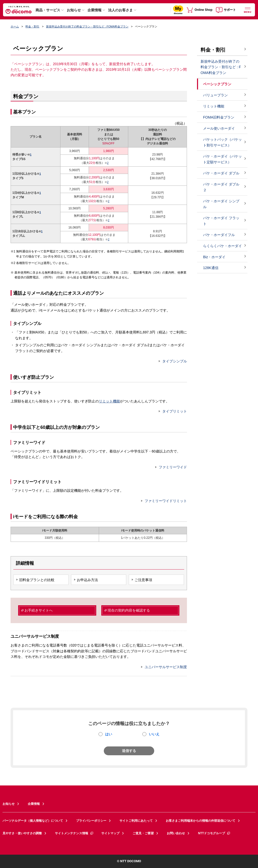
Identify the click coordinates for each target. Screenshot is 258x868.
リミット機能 (109, 401)
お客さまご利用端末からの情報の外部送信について (201, 821)
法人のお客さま (120, 10)
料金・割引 (32, 26)
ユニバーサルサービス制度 (166, 667)
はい (109, 734)
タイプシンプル (175, 361)
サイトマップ (110, 833)
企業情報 (94, 10)
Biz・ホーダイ (214, 257)
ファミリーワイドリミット (166, 501)
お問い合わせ (176, 833)
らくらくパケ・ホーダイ (222, 246)
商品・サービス (48, 10)
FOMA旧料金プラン (219, 117)
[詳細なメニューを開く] (248, 10)
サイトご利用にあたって (136, 821)
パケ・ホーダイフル (219, 235)
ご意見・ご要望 (143, 833)
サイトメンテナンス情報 (74, 833)
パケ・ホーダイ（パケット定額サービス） (222, 159)
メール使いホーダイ (219, 128)
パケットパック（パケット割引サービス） (222, 142)
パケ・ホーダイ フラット (221, 221)
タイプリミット (175, 411)
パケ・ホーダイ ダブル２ (221, 187)
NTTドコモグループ (214, 833)
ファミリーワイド (173, 467)
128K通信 (211, 268)
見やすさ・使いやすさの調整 (22, 833)
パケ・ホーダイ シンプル (221, 204)
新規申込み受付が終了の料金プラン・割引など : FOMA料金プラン (87, 26)
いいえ (154, 734)
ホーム (15, 26)
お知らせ (74, 10)
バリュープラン (215, 95)
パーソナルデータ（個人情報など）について (33, 821)
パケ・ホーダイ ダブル (221, 173)
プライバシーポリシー (91, 821)
